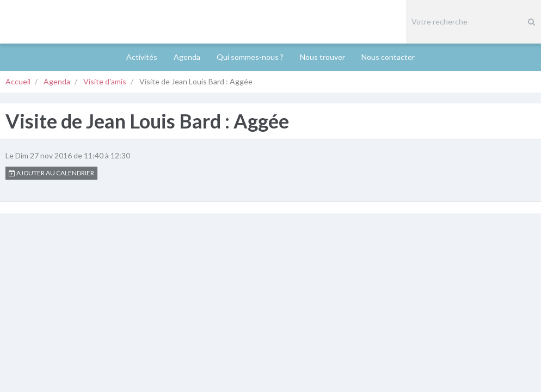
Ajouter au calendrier (51, 129)
